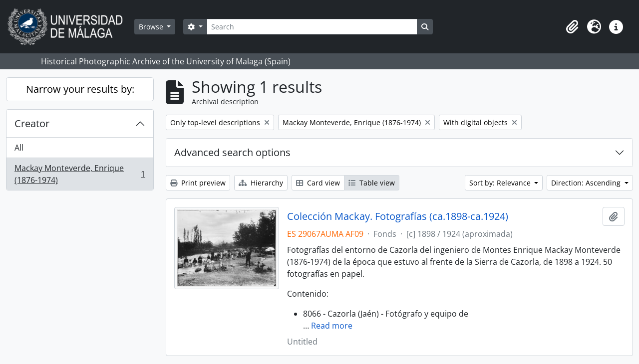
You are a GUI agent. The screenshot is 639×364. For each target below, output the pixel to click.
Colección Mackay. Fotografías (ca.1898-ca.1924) (398, 216)
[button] (572, 27)
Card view (318, 183)
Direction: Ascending (587, 183)
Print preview (198, 183)
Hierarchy (261, 183)
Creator (32, 123)
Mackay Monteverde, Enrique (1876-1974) (80, 174)
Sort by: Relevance (501, 183)
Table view (372, 183)
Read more (332, 326)
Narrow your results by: (80, 89)
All (19, 148)
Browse (152, 27)
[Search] (312, 27)
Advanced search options (232, 152)
